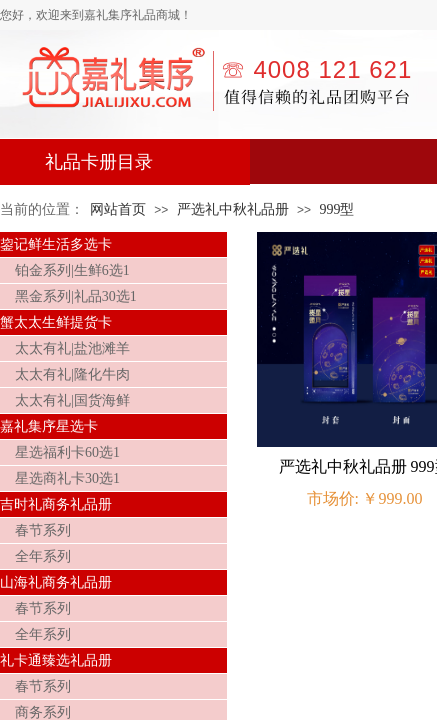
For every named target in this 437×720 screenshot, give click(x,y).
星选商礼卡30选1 (67, 478)
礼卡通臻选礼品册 (56, 660)
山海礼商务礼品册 (56, 582)
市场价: (333, 498)
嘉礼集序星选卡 (49, 426)
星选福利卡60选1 (67, 452)
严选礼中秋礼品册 (233, 209)
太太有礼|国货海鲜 (72, 400)
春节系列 (43, 530)
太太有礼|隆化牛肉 (72, 374)
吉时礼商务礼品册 (56, 504)
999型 (336, 209)
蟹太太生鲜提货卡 (56, 322)
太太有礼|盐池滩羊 (72, 348)
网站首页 (118, 209)
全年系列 (43, 556)
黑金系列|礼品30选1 (76, 296)
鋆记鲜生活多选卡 (56, 244)
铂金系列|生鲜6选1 (72, 270)
